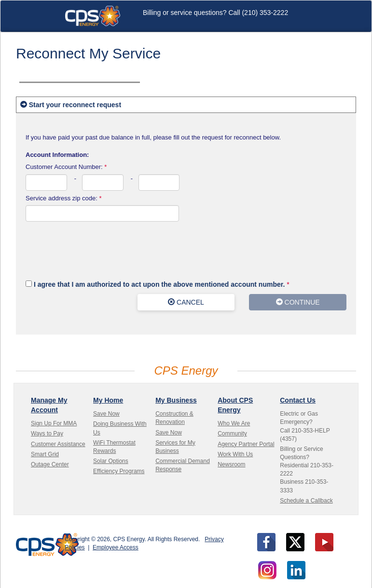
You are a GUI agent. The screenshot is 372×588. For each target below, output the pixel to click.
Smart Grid (45, 454)
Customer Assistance (58, 444)
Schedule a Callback (306, 501)
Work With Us (235, 454)
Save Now (106, 414)
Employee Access (116, 547)
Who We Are (234, 423)
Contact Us (298, 400)
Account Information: (57, 155)
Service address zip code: (64, 198)
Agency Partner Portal (246, 444)
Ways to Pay (47, 434)
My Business (176, 400)
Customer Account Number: (66, 167)
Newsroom (231, 464)
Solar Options (111, 461)
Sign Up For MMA (54, 423)
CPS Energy (93, 16)
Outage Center (50, 464)
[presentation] (99, 250)
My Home (108, 400)
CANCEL (186, 302)
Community (232, 434)
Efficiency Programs (119, 471)
